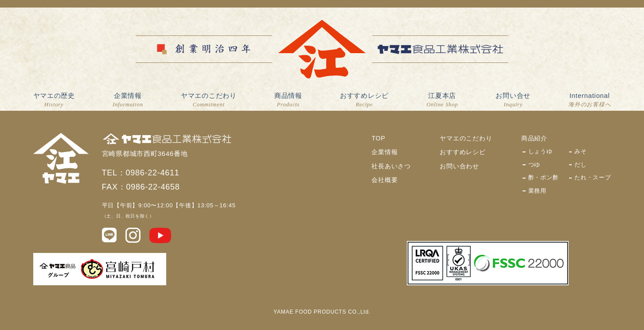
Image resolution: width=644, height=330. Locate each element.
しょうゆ (541, 151)
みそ (581, 151)
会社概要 (384, 180)
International (589, 101)
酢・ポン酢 (544, 177)
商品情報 (288, 101)
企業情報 (128, 101)
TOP (378, 138)
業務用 (537, 191)
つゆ (535, 165)
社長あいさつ (391, 166)
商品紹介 (534, 138)
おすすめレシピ (364, 101)
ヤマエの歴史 (54, 101)
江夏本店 (442, 101)
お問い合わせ (459, 166)
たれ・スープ (593, 177)
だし (581, 165)
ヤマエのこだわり (209, 101)
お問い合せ (513, 101)
